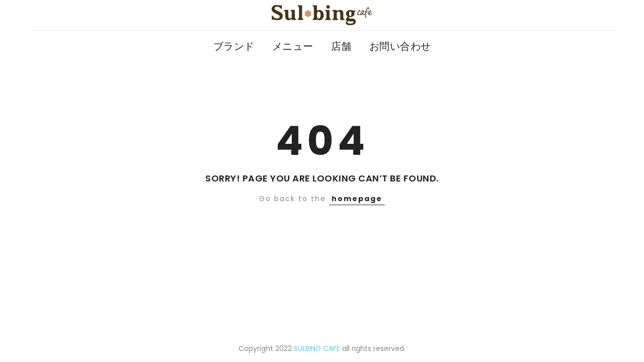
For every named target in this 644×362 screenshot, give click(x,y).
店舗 (341, 46)
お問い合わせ (400, 46)
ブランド (234, 46)
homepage (357, 199)
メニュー (293, 46)
